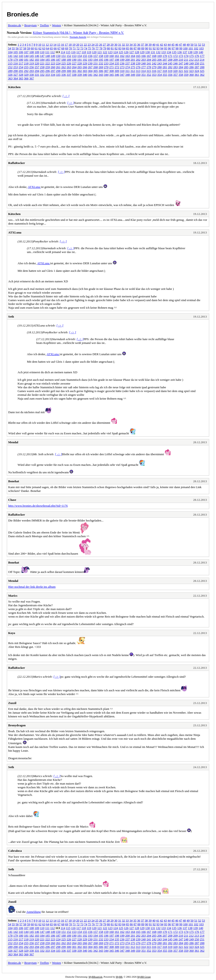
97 (173, 48)
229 (85, 63)
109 (37, 52)
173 (181, 56)
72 (78, 48)
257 (37, 67)
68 (63, 48)
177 (202, 56)
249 (192, 63)
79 (105, 48)
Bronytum (31, 25)
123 (110, 52)
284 (181, 67)
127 (132, 52)
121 (100, 52)
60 (32, 48)
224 (58, 63)
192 (85, 60)
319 (170, 71)
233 (106, 63)
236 (122, 63)
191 (80, 60)
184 (42, 60)
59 (28, 48)
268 (96, 67)
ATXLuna (34, 187)
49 (188, 45)
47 (181, 45)
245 (170, 63)
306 (101, 71)
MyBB (119, 977)
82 (116, 48)
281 (165, 67)
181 (26, 60)
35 (135, 45)
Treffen (44, 25)
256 (32, 67)
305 (96, 71)
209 (175, 60)
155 (85, 56)
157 (96, 56)
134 (169, 52)
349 (133, 75)
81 (112, 48)
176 (197, 56)
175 (192, 56)
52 (199, 45)
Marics (13, 596)
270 (106, 67)
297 (53, 71)
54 (9, 48)
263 (69, 67)
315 (149, 71)
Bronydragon (17, 725)
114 (63, 52)
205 (154, 60)
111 (47, 52)
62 (40, 48)
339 (80, 75)
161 (117, 56)
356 (170, 75)
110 (42, 52)
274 (128, 67)
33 (127, 45)
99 (181, 48)
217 (21, 63)
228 (80, 63)
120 (94, 52)
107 (26, 52)
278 (149, 67)
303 (85, 71)
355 (165, 75)
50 (192, 45)
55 (13, 48)
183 (37, 60)
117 (79, 52)
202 (138, 60)
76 (93, 48)
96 (169, 48)
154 (80, 56)
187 (58, 60)
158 (101, 56)
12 (47, 45)
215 (10, 63)
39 (150, 45)
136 (180, 52)
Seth (11, 317)
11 (44, 45)
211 (186, 60)
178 (10, 60)
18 (70, 45)
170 (165, 56)
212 (191, 60)
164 (133, 56)
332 (42, 75)
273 (122, 67)
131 (153, 52)
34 (131, 45)
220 (37, 63)
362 (202, 75)
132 (158, 52)
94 (162, 48)
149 (53, 56)
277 (144, 67)
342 (96, 75)
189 (69, 60)
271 (112, 67)
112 (53, 52)
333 (48, 75)
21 (82, 45)
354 (160, 75)
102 (196, 48)
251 (202, 63)
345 (112, 75)
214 (202, 60)
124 (116, 52)
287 (197, 67)
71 (74, 48)
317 (160, 71)
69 (67, 48)
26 (101, 45)
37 (143, 45)
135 (174, 52)
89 (143, 48)
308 (112, 71)
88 (139, 48)
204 (149, 60)
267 (90, 67)
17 (66, 45)
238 (133, 63)
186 (53, 60)
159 (106, 56)
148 (48, 56)
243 (160, 63)
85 (128, 48)
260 (53, 67)
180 (21, 60)
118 (84, 52)
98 (177, 48)
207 (165, 60)
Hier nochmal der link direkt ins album (32, 587)
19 (74, 45)
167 (149, 56)
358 (181, 75)
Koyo (12, 633)
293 (32, 71)
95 (166, 48)
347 (122, 75)
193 (90, 60)
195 (101, 60)
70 (70, 48)
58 (25, 48)
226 (69, 63)
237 (128, 63)
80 (109, 48)
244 (165, 63)
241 (149, 63)
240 (144, 63)
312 (133, 71)
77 (97, 48)
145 (32, 56)
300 (69, 71)
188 (64, 60)
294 (37, 71)
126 (126, 52)
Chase (12, 500)
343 (101, 75)
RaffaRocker (17, 163)
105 (16, 52)
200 (128, 60)
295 (42, 71)
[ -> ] (66, 96)
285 (186, 67)
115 (68, 52)
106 (21, 52)
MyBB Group (144, 977)
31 (120, 45)
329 (26, 75)
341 (90, 75)
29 (112, 45)
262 (64, 67)
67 (59, 48)
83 (120, 48)
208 (170, 60)
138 (190, 52)
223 (53, 63)
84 (124, 48)
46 (177, 45)
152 (69, 56)
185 (48, 60)
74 (86, 48)
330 (32, 75)
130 (148, 52)
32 (123, 45)
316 (154, 71)
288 (202, 67)
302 (80, 71)
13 (51, 45)
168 (154, 56)
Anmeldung (33, 912)
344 (106, 75)
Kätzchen (14, 87)
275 (133, 67)
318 (165, 71)
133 (164, 52)
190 (74, 60)
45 (173, 45)
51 (196, 45)
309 (117, 71)
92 (154, 48)
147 (42, 56)
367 (32, 78)
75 (89, 48)
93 (158, 48)
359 (186, 75)
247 (181, 63)
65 (51, 48)
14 (55, 45)
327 (16, 75)
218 (26, 63)
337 (69, 75)
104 (10, 52)
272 (117, 67)
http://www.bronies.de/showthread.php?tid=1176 (38, 506)
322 (186, 71)
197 (112, 60)
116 (73, 52)
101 (191, 48)
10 (40, 45)
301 (74, 71)
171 (170, 56)
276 (138, 67)
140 (201, 52)
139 (196, 52)
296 (48, 71)
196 (106, 60)
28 (108, 45)
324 (197, 71)
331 (37, 75)
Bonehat (14, 481)
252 (10, 67)
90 (147, 48)
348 (128, 75)
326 (10, 75)
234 (112, 63)
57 (21, 48)
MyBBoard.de (95, 977)
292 (26, 71)
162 (122, 56)
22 (85, 45)
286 (192, 67)
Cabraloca (15, 851)
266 (85, 67)
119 (89, 52)
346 (117, 75)
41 (158, 45)
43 (165, 45)
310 (122, 71)
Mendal (13, 442)
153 (74, 56)
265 (80, 67)
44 (169, 45)
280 (160, 67)
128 (137, 52)
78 (101, 48)
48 (184, 45)
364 (16, 78)
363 (10, 78)
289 (10, 71)
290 (16, 71)
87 (135, 48)
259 (48, 67)
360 (192, 75)
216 (16, 63)
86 (131, 48)
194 (96, 60)
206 (160, 60)
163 (128, 56)
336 (64, 75)
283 (175, 67)
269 (101, 67)
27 (104, 45)
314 (143, 71)
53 (203, 45)
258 (42, 67)
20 (78, 45)
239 (138, 63)
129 (142, 52)
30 (116, 45)
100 (186, 48)
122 (105, 52)
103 (201, 48)
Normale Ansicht (78, 37)
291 (21, 71)
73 (82, 48)
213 (197, 60)
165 (138, 56)
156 (90, 56)
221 (42, 63)
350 (138, 75)
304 (90, 71)
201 (133, 60)
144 (26, 56)
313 (138, 71)
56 (17, 48)
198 (117, 60)
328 (21, 75)
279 (154, 67)
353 (154, 75)
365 (21, 78)
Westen (56, 25)
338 (74, 75)
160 (112, 56)
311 (128, 71)
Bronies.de (22, 14)
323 (191, 71)
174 (186, 56)
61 (36, 48)
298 (58, 71)
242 (154, 63)
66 (55, 48)
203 (144, 60)
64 (48, 48)
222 (48, 63)
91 (150, 48)
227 (74, 63)
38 (146, 45)
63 (44, 48)
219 (32, 63)
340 (85, 75)
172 (175, 56)
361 (197, 75)
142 (16, 56)
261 (58, 67)
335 (58, 75)
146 (37, 56)
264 (74, 67)
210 (181, 60)
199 (122, 60)
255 (26, 67)
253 (16, 67)
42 (162, 45)
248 (186, 63)
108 (32, 52)
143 (21, 56)
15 (59, 45)
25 (97, 45)
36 (139, 45)
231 (96, 63)
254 (21, 67)
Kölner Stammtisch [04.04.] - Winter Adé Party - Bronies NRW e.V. (78, 33)
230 (90, 63)
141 (10, 56)
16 (62, 45)
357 (175, 75)
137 (185, 52)
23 (89, 45)
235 (117, 63)
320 (175, 71)
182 (32, 60)
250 (197, 63)
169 (160, 56)
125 (121, 52)
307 (106, 71)
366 (26, 78)
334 (53, 75)
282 (170, 67)
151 (64, 56)
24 (93, 45)
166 (144, 56)
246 (175, 63)
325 (202, 71)
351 (144, 75)
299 (64, 71)
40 (154, 45)
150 (58, 56)
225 (64, 63)
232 (101, 63)
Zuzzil (12, 703)
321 (181, 71)
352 (149, 75)
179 (16, 60)
